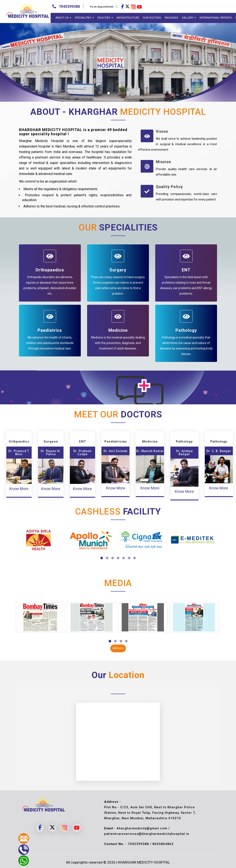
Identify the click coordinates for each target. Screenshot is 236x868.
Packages (171, 18)
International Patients (216, 18)
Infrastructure (128, 18)
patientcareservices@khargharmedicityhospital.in (147, 834)
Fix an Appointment (102, 7)
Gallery (189, 18)
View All (118, 648)
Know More (19, 489)
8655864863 (163, 844)
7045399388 (69, 6)
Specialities (84, 18)
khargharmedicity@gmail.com (143, 828)
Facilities (105, 18)
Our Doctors (152, 18)
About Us (63, 18)
